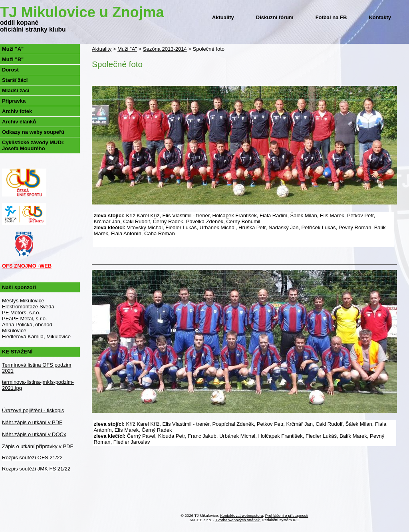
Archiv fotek (17, 111)
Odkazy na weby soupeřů (33, 132)
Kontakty (380, 17)
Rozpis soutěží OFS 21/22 (32, 458)
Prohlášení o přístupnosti (287, 515)
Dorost (10, 70)
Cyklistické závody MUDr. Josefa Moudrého (33, 145)
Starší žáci (15, 80)
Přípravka (14, 101)
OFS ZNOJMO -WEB (27, 266)
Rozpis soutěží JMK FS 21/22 (36, 469)
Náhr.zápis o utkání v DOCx (34, 434)
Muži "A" (127, 49)
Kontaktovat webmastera (241, 515)
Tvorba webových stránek (237, 520)
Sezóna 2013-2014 (165, 49)
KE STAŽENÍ (17, 352)
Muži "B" (13, 59)
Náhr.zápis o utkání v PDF (32, 422)
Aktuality (223, 17)
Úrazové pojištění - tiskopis (33, 410)
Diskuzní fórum (275, 17)
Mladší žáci (16, 90)
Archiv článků (19, 122)
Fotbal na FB (331, 17)
